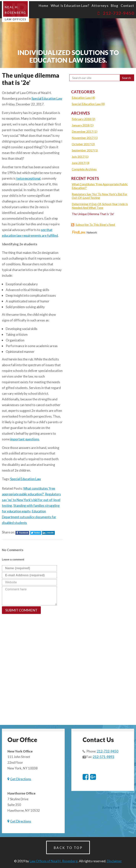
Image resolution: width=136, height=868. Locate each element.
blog (115, 6)
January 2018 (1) (83, 125)
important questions (25, 439)
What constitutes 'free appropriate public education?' (100, 186)
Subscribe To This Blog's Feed (95, 224)
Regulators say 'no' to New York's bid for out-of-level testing (31, 500)
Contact (127, 6)
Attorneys (100, 6)
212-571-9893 (104, 757)
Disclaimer (114, 861)
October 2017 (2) (83, 144)
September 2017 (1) (85, 150)
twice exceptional (28, 178)
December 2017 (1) (84, 131)
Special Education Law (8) (88, 104)
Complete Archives (84, 169)
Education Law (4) (83, 98)
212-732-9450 (118, 13)
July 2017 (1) (80, 157)
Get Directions (21, 779)
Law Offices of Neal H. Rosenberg (54, 861)
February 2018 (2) (83, 119)
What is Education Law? (70, 6)
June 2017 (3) (80, 163)
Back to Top (68, 848)
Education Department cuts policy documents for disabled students (29, 517)
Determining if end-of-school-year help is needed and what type (100, 206)
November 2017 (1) (85, 138)
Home (44, 6)
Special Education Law (47, 98)
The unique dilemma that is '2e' (93, 214)
